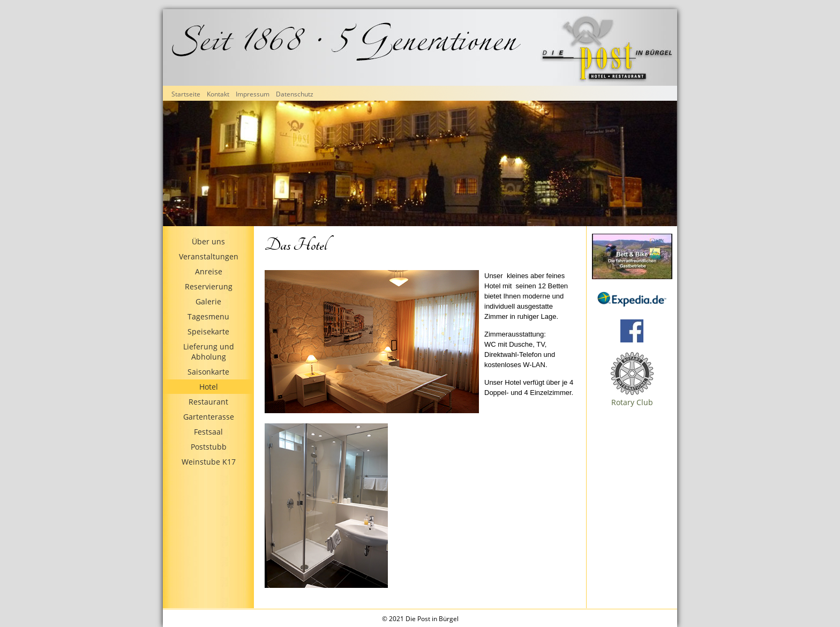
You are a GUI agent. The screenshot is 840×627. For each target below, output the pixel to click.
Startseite (186, 94)
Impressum (253, 94)
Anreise (209, 271)
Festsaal (208, 432)
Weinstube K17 (209, 462)
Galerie (208, 301)
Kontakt (218, 94)
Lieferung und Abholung (209, 352)
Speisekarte (208, 331)
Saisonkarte (208, 372)
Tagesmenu (208, 316)
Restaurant (208, 402)
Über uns (208, 241)
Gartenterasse (209, 417)
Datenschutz (295, 94)
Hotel (209, 387)
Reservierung (209, 286)
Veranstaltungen (209, 256)
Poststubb (209, 447)
